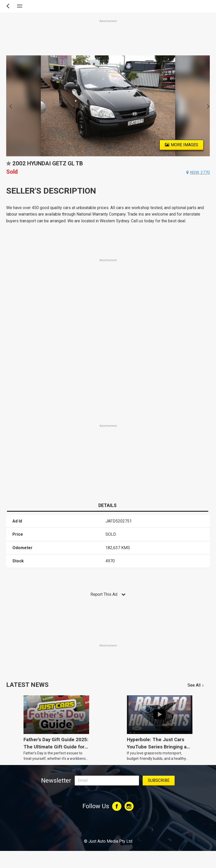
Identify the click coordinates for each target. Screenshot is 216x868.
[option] (108, 106)
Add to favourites (9, 165)
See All (194, 685)
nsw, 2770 (200, 172)
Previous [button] (9, 106)
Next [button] (207, 106)
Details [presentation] (107, 505)
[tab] (107, 506)
